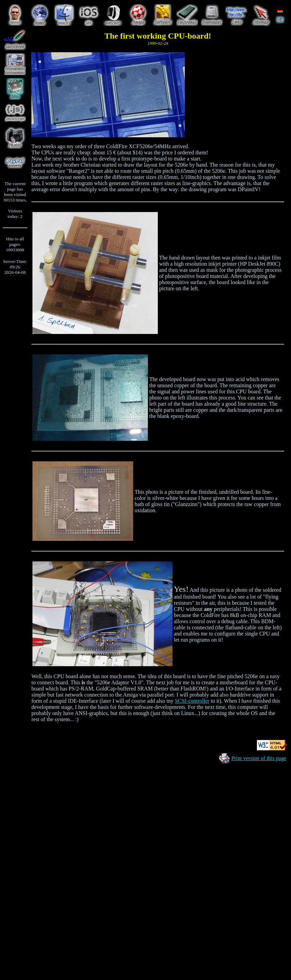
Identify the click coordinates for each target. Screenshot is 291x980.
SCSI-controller (192, 701)
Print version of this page (259, 758)
